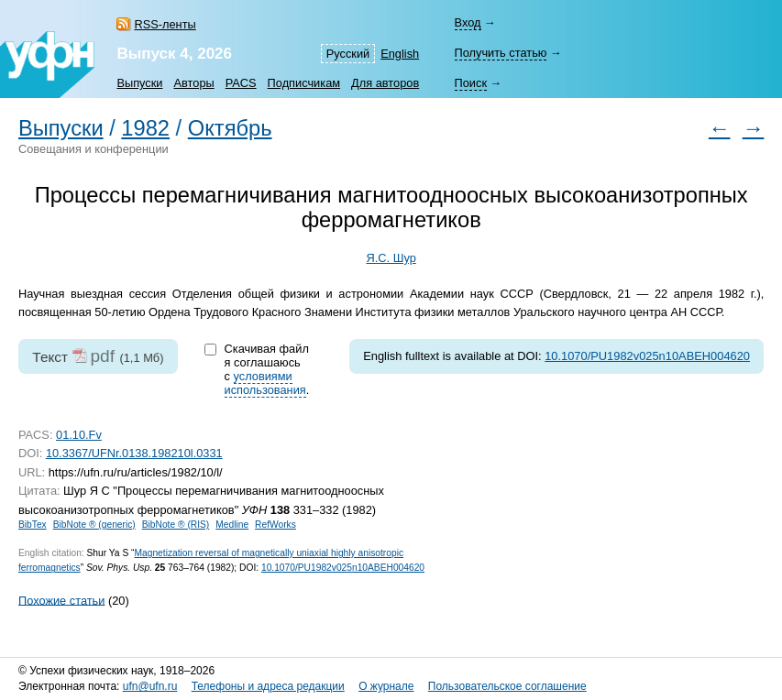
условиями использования (265, 383)
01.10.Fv (79, 435)
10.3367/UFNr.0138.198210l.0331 (134, 453)
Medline (232, 525)
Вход (468, 22)
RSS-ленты (165, 24)
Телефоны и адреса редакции (268, 686)
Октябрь (230, 128)
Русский (348, 54)
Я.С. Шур (391, 258)
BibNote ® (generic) (94, 525)
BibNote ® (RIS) (176, 525)
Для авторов (385, 83)
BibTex (33, 525)
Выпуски (139, 83)
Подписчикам (304, 83)
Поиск (471, 83)
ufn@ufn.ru (150, 686)
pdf (102, 356)
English (400, 54)
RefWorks (275, 525)
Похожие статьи (61, 600)
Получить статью (501, 53)
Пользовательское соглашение (507, 686)
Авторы (194, 83)
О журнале (386, 686)
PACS (241, 83)
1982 (145, 128)
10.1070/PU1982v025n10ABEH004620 (647, 356)
